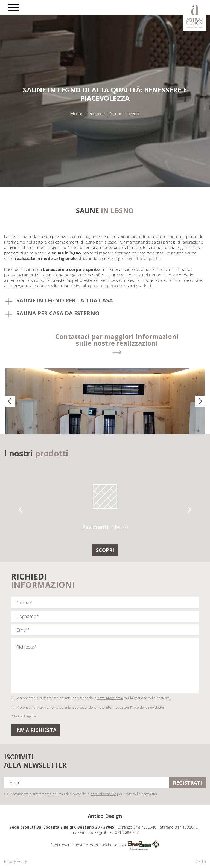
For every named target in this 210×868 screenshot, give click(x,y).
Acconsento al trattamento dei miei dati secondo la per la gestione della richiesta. (94, 698)
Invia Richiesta (36, 730)
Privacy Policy (15, 861)
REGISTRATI (187, 783)
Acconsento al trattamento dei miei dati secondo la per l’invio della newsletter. (91, 708)
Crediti (200, 861)
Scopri (105, 550)
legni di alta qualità (143, 258)
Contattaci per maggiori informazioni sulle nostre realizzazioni (117, 340)
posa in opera (103, 286)
